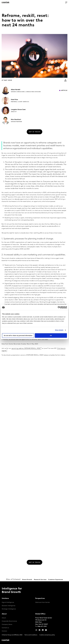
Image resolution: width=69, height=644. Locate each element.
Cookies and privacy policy (47, 635)
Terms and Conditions (31, 635)
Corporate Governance (9, 621)
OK (51, 335)
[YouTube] (43, 630)
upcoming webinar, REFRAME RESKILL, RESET (26, 348)
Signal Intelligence (8, 602)
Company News (7, 625)
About (4, 618)
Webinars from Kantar (42, 602)
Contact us (5, 628)
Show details (59, 330)
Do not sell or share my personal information (18, 335)
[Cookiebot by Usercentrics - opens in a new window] (59, 307)
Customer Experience (56, 580)
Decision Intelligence (9, 606)
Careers (4, 631)
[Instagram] (36, 630)
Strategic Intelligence (9, 609)
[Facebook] (40, 630)
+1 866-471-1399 (41, 626)
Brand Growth (27, 580)
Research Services (40, 580)
